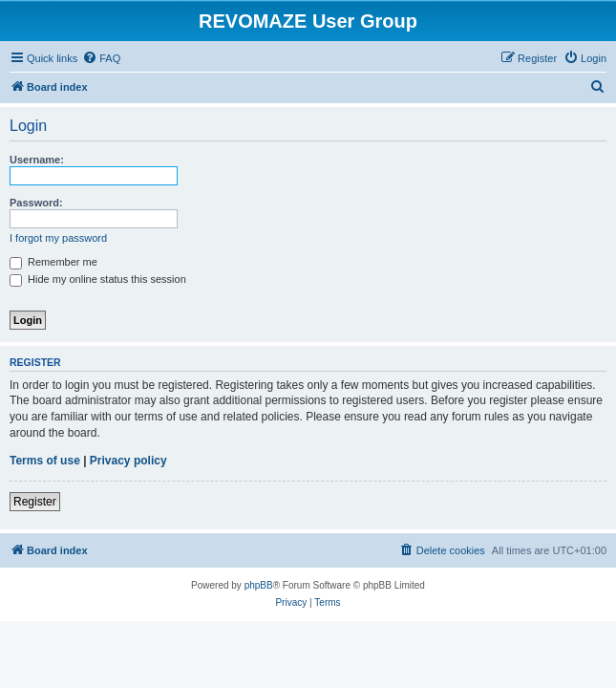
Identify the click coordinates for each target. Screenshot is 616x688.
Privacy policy (128, 461)
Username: (37, 160)
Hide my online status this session (98, 279)
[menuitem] (101, 58)
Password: (36, 203)
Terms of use (45, 461)
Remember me (53, 262)
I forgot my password (58, 238)
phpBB (259, 585)
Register (35, 502)
